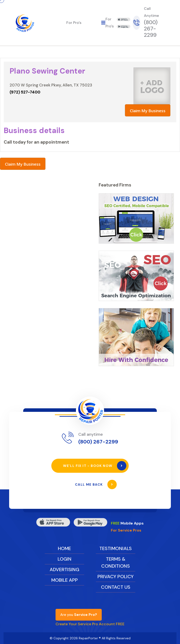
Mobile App (65, 580)
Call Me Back (96, 484)
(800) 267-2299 (151, 29)
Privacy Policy (116, 577)
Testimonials (116, 548)
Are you (79, 615)
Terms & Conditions (116, 562)
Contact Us (116, 587)
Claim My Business (148, 111)
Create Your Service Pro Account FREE (90, 624)
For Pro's (74, 23)
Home (64, 548)
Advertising (64, 570)
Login (65, 559)
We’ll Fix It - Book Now (95, 466)
